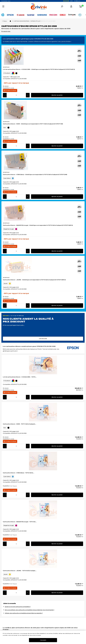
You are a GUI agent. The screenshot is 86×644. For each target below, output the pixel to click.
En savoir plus (6, 31)
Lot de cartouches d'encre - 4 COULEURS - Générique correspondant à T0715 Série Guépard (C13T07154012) (39, 69)
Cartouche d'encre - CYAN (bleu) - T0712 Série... (19, 473)
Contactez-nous (6, 1)
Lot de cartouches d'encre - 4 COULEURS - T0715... (20, 377)
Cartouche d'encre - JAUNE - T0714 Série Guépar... (20, 571)
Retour (5, 21)
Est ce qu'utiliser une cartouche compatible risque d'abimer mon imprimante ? (30, 610)
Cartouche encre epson (22, 21)
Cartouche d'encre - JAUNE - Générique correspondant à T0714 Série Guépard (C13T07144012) (34, 280)
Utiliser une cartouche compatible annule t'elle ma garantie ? (24, 613)
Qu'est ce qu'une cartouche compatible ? (18, 607)
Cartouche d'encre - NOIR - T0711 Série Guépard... (20, 424)
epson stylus (37, 21)
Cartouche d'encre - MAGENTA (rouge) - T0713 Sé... (20, 522)
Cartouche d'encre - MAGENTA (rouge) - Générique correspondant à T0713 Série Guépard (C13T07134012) (38, 225)
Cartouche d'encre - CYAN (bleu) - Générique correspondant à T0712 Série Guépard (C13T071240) (35, 175)
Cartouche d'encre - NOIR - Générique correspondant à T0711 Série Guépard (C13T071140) (33, 124)
